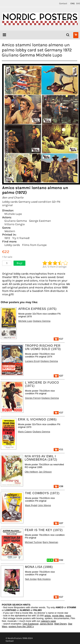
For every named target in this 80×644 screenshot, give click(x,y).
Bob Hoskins (44, 579)
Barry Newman (51, 542)
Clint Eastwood (30, 624)
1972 (7, 238)
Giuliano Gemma (16, 221)
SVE (78, 3)
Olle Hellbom (31, 472)
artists (48, 616)
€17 (58, 339)
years (68, 616)
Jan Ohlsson (45, 472)
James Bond (46, 624)
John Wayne (44, 505)
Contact (63, 3)
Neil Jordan (31, 579)
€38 (58, 486)
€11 (58, 449)
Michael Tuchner (33, 542)
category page (48, 621)
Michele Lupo (13, 214)
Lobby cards (12, 245)
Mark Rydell (31, 505)
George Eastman (40, 221)
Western (10, 231)
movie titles (58, 616)
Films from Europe (34, 245)
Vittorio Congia (15, 224)
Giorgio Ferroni (33, 398)
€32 (58, 560)
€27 (58, 376)
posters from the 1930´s (21, 626)
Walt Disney (60, 624)
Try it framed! (21, 238)
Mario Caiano (25, 432)
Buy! (19, 263)
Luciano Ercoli (32, 361)
